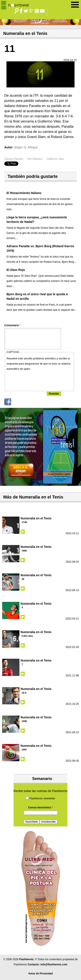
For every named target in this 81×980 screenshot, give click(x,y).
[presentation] (40, 380)
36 (23, 579)
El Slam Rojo (16, 270)
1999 (24, 721)
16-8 (24, 693)
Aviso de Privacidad (41, 974)
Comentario (12, 325)
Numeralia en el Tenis (36, 518)
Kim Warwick (35, 159)
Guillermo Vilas (55, 159)
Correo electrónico (40, 808)
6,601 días (27, 636)
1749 (24, 522)
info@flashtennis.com (54, 964)
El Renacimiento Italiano (24, 193)
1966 (24, 551)
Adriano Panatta (14, 159)
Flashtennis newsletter (42, 798)
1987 (24, 750)
